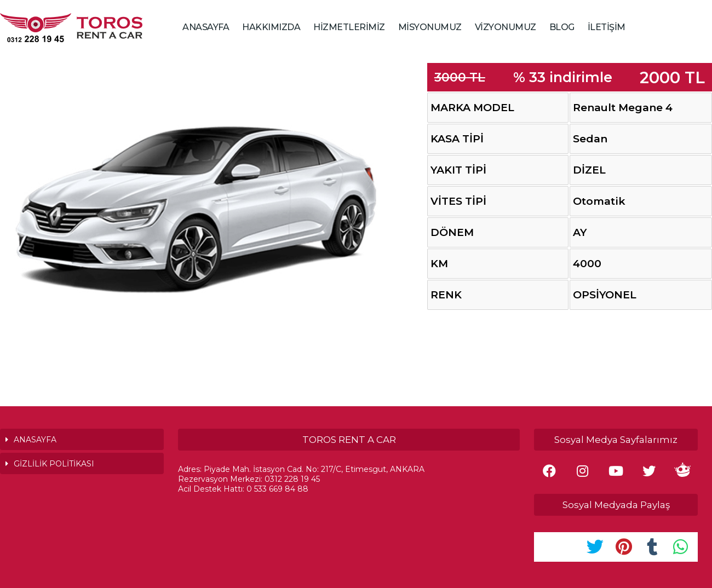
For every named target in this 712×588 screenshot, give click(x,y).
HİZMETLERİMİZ (349, 27)
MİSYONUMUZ (430, 27)
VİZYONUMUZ (506, 27)
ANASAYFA (206, 27)
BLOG (562, 27)
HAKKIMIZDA (271, 27)
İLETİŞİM (607, 27)
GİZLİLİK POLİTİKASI (54, 464)
